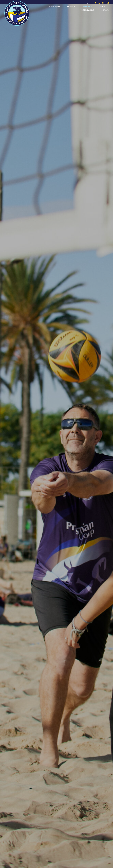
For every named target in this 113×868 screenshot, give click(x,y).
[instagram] (103, 3)
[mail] (108, 3)
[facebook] (95, 3)
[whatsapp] (99, 3)
